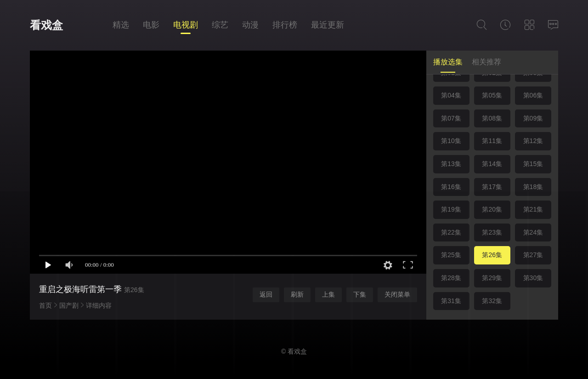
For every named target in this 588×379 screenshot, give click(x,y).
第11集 (492, 141)
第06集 (533, 95)
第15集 (533, 164)
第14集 (492, 164)
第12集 (533, 141)
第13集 (451, 164)
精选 (121, 25)
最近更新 (328, 25)
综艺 (220, 25)
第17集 (492, 187)
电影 (151, 25)
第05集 (492, 95)
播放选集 (448, 62)
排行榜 (285, 25)
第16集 (451, 187)
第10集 (451, 141)
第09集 (533, 118)
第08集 (492, 118)
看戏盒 (46, 25)
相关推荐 (486, 62)
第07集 (451, 118)
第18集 (533, 187)
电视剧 (186, 25)
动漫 (250, 25)
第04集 (451, 95)
